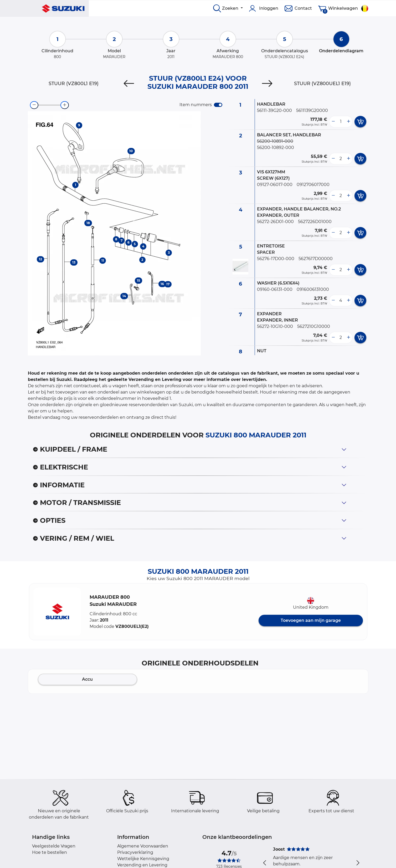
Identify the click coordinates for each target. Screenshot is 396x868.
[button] (57, 612)
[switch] (218, 105)
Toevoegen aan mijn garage (311, 620)
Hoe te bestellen (50, 852)
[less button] (333, 122)
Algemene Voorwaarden (143, 846)
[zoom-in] (65, 105)
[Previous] (129, 84)
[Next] (267, 84)
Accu (87, 679)
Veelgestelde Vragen (54, 846)
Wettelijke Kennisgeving (143, 859)
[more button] (348, 122)
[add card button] (360, 122)
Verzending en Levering (142, 865)
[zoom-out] (34, 105)
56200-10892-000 (276, 148)
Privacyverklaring (135, 852)
